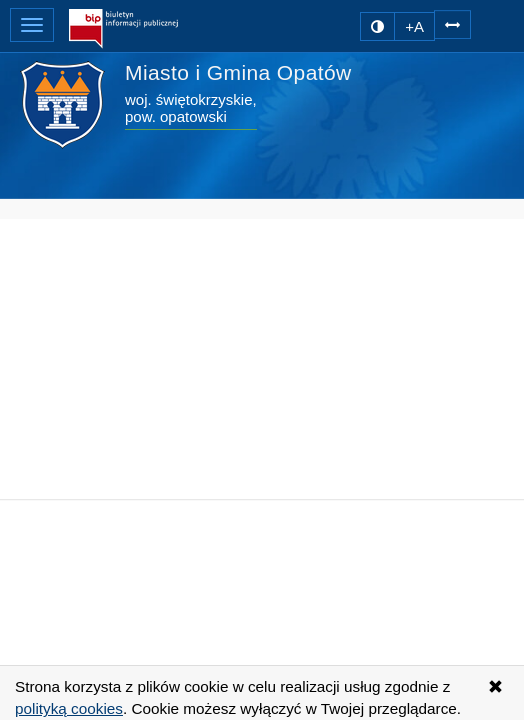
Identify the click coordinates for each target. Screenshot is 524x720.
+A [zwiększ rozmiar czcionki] (414, 26)
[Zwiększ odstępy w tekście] (452, 23)
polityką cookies (69, 708)
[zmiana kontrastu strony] (377, 26)
